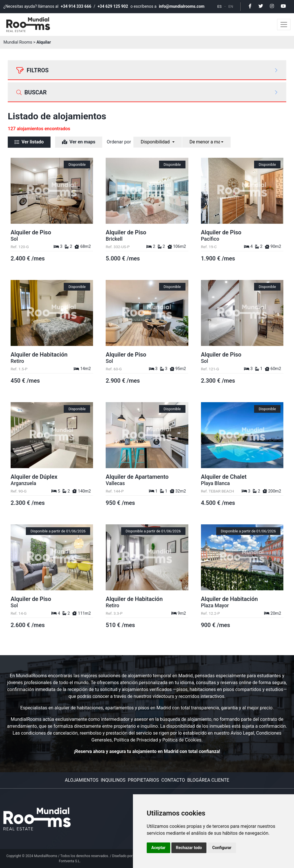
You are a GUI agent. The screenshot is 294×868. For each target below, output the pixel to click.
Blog (193, 780)
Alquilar (44, 42)
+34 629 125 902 (113, 6)
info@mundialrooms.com (182, 6)
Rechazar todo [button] (189, 848)
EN (231, 6)
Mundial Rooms (18, 42)
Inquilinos (113, 780)
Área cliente (214, 780)
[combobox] (159, 142)
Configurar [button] (222, 848)
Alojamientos (82, 780)
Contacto (173, 780)
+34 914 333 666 (76, 6)
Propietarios (143, 780)
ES (219, 6)
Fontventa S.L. (70, 861)
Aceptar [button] (158, 848)
